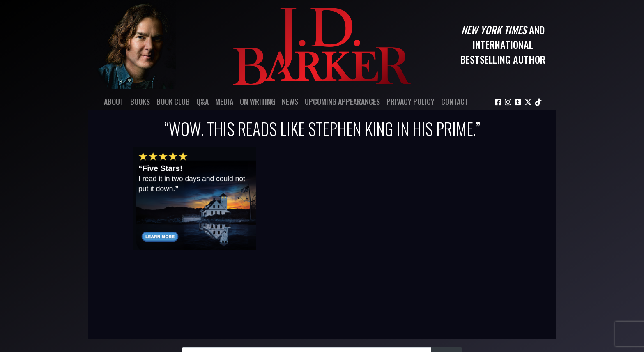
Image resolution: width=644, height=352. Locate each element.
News (290, 101)
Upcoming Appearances (342, 101)
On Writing (258, 101)
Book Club (173, 101)
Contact (455, 101)
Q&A (202, 101)
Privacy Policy (411, 101)
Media (224, 101)
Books (140, 101)
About (114, 101)
